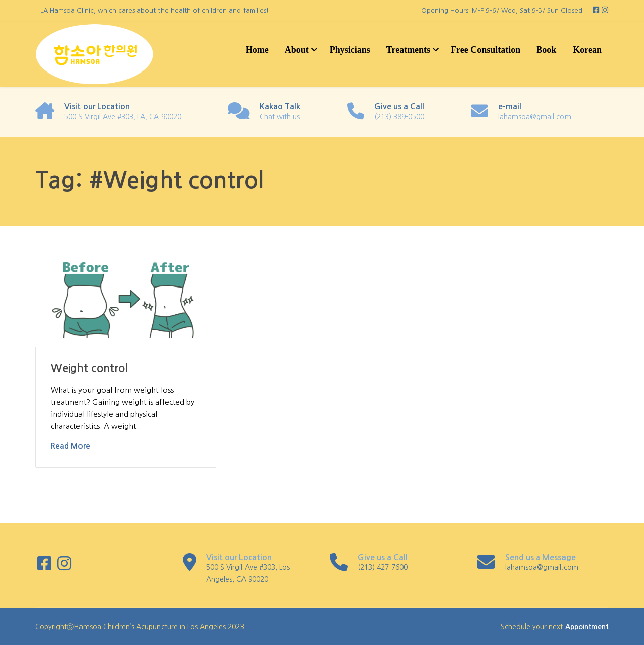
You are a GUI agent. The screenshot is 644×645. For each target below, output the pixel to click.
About (297, 50)
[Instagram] (605, 10)
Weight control (89, 368)
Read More (70, 446)
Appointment (587, 627)
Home (257, 50)
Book (546, 50)
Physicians (350, 50)
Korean (587, 50)
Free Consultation (486, 50)
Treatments (408, 50)
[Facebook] (597, 10)
